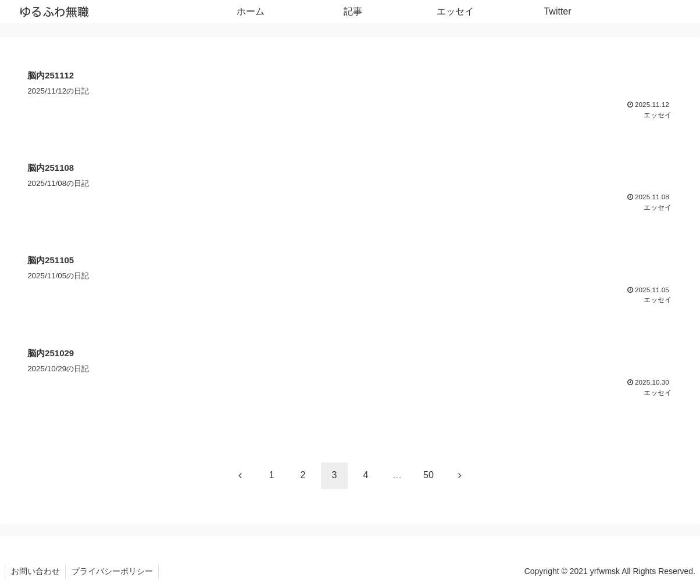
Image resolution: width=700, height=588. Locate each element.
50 (428, 474)
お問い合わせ (35, 571)
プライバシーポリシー (113, 571)
